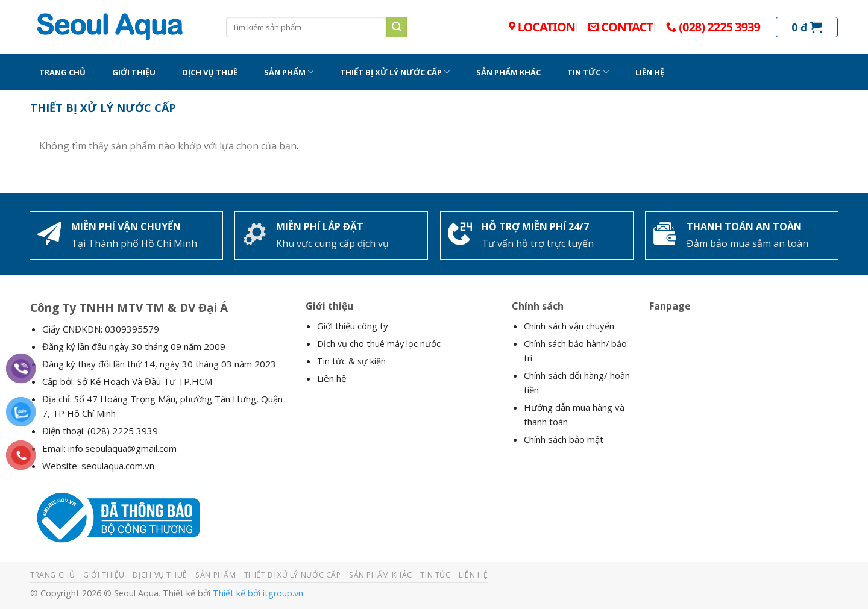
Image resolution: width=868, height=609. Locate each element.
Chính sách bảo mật (564, 439)
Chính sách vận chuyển (569, 326)
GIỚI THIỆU (134, 72)
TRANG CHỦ (62, 72)
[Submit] (397, 27)
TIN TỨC (588, 72)
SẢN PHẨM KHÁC (508, 72)
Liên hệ (332, 378)
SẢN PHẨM (289, 72)
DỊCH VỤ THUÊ (210, 72)
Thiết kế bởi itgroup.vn (258, 593)
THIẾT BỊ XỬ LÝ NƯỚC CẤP (395, 72)
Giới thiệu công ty (353, 326)
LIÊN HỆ (650, 72)
